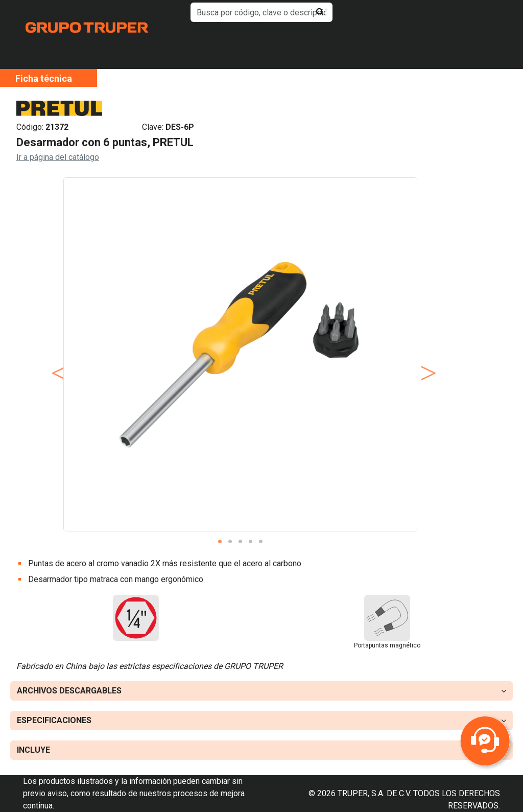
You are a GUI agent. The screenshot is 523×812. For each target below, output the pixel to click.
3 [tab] (240, 542)
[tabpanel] (240, 354)
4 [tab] (250, 542)
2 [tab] (230, 542)
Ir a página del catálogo (58, 157)
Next (425, 363)
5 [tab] (260, 542)
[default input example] (261, 12)
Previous (56, 363)
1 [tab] (220, 542)
